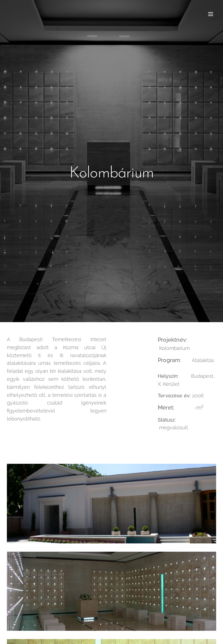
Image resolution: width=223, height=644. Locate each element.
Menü (211, 14)
